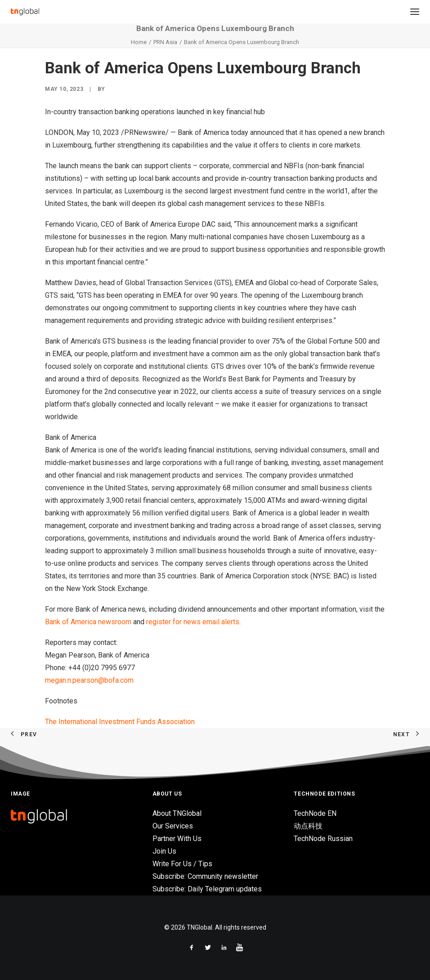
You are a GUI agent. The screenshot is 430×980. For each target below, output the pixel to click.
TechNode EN (315, 813)
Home (139, 42)
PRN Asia (165, 42)
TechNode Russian (323, 839)
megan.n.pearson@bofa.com (89, 680)
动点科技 (308, 826)
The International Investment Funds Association (120, 722)
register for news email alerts (193, 622)
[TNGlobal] (25, 12)
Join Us (164, 851)
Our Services (173, 826)
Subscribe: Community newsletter (205, 876)
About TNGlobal (177, 813)
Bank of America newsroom (88, 622)
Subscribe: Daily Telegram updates (207, 889)
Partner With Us (177, 839)
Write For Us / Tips (182, 864)
